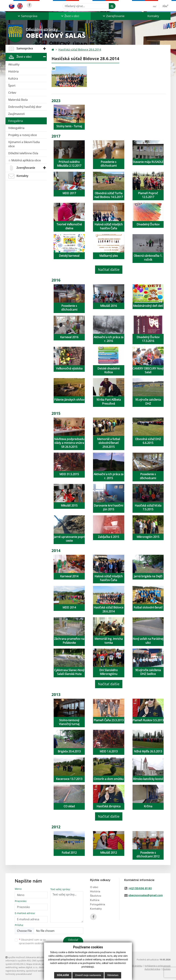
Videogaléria (16, 128)
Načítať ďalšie (109, 270)
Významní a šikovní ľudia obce (24, 144)
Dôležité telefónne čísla (23, 153)
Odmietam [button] (113, 975)
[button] (27, 16)
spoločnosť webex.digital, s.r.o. (42, 971)
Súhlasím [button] (63, 975)
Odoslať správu (73, 942)
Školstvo (96, 896)
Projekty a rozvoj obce (23, 135)
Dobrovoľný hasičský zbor (25, 107)
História (13, 71)
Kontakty (153, 16)
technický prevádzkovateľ (19, 974)
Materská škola (18, 100)
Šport (12, 86)
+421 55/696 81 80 (140, 888)
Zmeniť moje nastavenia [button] (88, 975)
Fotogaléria (16, 121)
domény (43, 967)
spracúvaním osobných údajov (36, 943)
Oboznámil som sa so (36, 941)
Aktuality (14, 64)
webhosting (12, 967)
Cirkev (12, 93)
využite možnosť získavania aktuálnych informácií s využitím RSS (27, 959)
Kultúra (13, 79)
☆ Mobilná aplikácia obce (24, 160)
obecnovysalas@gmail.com (146, 895)
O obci (94, 887)
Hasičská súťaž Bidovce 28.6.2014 (80, 50)
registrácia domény (15, 971)
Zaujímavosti (16, 114)
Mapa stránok (33, 964)
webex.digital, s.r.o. (28, 967)
